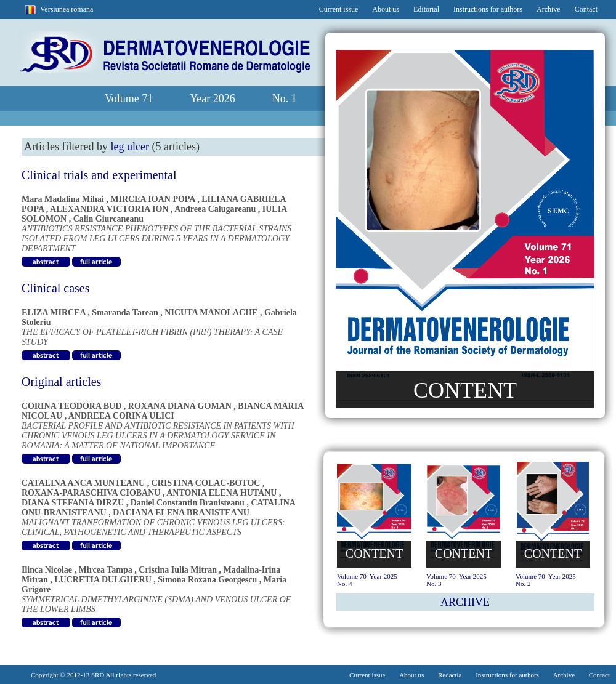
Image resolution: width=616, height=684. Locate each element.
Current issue (339, 9)
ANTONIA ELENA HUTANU (221, 493)
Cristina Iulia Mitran (178, 570)
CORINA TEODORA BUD (71, 406)
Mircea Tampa (106, 570)
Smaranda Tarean (125, 312)
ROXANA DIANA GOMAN (180, 406)
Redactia (450, 675)
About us (386, 9)
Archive (549, 9)
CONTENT (465, 390)
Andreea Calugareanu (215, 209)
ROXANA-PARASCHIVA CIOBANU (91, 493)
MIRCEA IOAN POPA (152, 199)
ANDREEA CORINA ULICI (121, 416)
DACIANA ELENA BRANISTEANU (181, 513)
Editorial (426, 9)
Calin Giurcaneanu (109, 219)
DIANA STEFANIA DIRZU (73, 503)
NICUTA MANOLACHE (211, 312)
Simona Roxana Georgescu (207, 580)
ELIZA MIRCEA (54, 312)
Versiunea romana (67, 9)
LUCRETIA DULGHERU (103, 580)
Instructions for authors (488, 9)
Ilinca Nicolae (47, 570)
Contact (586, 9)
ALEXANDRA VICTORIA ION (109, 209)
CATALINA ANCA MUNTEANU (83, 483)
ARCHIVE (465, 602)
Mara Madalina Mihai (63, 199)
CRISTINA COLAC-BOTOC (206, 483)
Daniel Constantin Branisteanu (188, 503)
